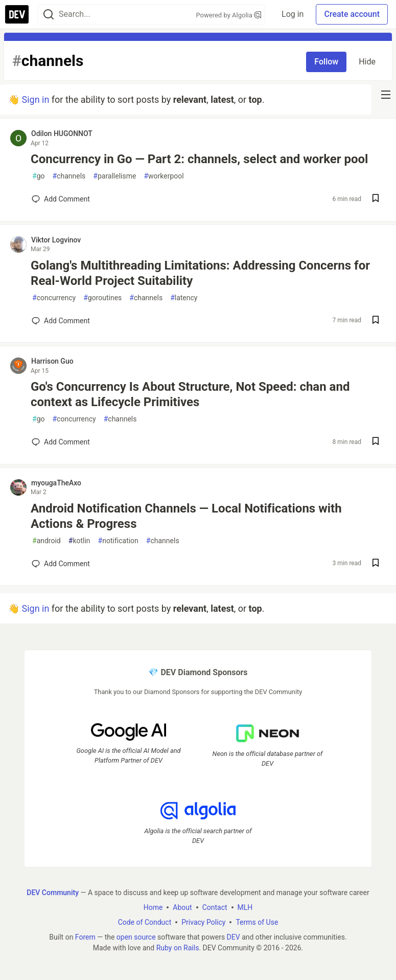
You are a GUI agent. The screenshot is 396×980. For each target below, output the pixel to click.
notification (118, 541)
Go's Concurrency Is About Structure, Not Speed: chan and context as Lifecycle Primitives (190, 394)
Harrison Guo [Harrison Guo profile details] (52, 361)
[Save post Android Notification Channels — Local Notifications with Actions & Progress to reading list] (376, 564)
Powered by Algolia (229, 15)
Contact (215, 907)
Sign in (35, 99)
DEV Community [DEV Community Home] (53, 893)
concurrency (54, 298)
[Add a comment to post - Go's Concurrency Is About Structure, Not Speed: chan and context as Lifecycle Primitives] (61, 442)
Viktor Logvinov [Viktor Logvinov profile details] (56, 240)
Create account (352, 14)
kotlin (79, 541)
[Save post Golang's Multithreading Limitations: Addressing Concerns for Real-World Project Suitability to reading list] (376, 321)
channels (69, 176)
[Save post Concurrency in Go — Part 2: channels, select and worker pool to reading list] (376, 199)
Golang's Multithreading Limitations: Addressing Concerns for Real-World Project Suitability (200, 273)
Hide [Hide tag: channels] (367, 62)
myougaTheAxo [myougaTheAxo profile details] (56, 483)
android (46, 541)
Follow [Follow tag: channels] (326, 62)
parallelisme (114, 176)
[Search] (49, 15)
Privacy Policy (203, 922)
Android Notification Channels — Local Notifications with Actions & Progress (186, 516)
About (182, 907)
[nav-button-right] (386, 95)
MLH (245, 907)
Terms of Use (257, 922)
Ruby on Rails (178, 948)
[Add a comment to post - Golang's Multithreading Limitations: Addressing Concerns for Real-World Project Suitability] (61, 321)
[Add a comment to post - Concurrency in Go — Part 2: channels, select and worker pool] (61, 199)
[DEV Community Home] (17, 14)
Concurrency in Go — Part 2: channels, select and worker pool (199, 159)
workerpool (164, 176)
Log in (293, 14)
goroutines (102, 298)
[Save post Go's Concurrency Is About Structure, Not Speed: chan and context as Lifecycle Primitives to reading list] (376, 442)
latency (184, 298)
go (38, 176)
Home (153, 907)
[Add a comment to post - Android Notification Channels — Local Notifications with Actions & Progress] (61, 564)
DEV (234, 937)
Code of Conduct (145, 922)
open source (136, 937)
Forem (85, 937)
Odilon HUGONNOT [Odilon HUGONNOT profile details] (62, 133)
